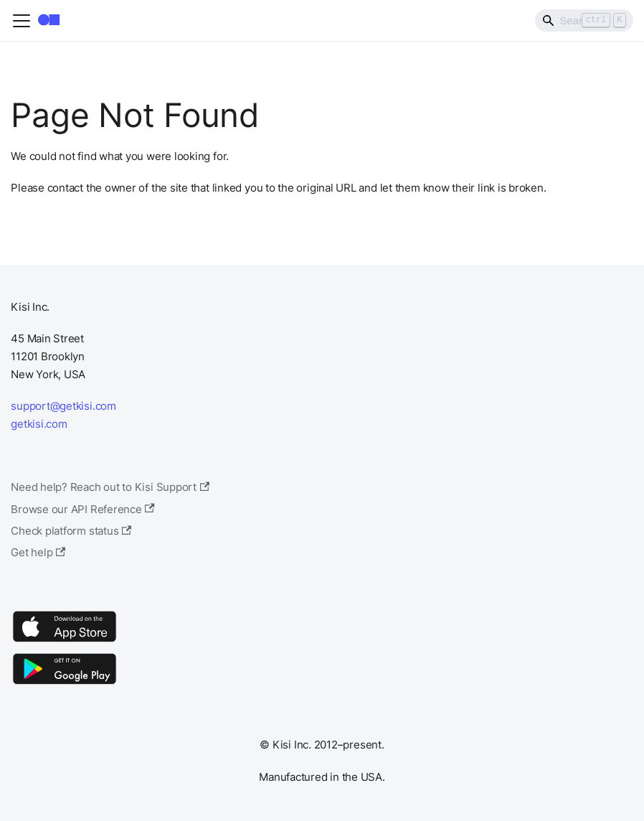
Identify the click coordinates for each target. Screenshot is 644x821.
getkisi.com (39, 424)
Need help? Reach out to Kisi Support (110, 487)
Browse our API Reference (83, 509)
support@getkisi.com (63, 406)
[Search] (584, 20)
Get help (38, 552)
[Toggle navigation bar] (22, 21)
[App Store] (65, 641)
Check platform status (71, 531)
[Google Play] (65, 684)
